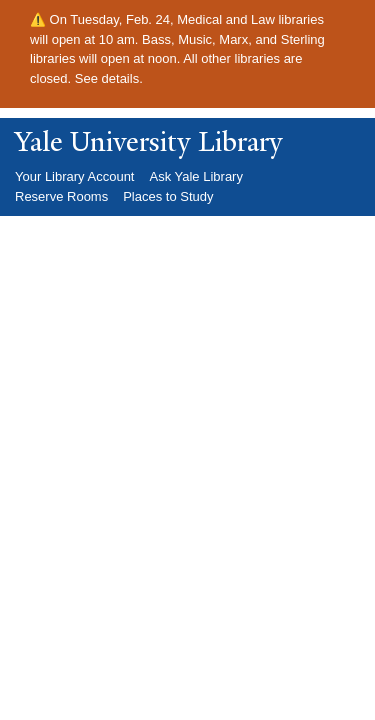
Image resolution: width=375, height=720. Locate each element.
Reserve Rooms (61, 196)
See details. (109, 78)
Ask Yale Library (195, 176)
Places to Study (168, 196)
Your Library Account (74, 176)
